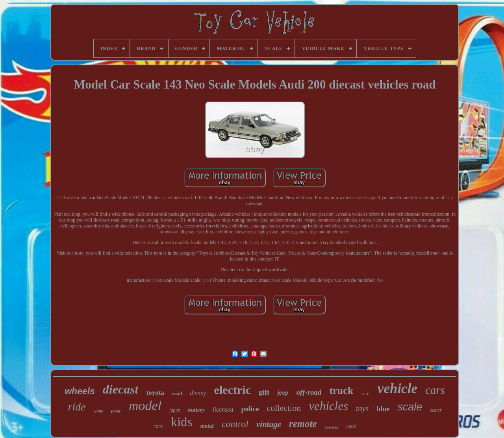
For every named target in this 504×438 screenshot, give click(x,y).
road (177, 393)
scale (410, 407)
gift (264, 392)
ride (77, 407)
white (98, 411)
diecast (121, 389)
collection (284, 408)
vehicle (397, 389)
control (235, 424)
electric (232, 390)
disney (198, 393)
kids (181, 422)
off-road (309, 392)
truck (342, 391)
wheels (80, 391)
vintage (269, 424)
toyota (155, 393)
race (351, 426)
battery (196, 410)
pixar (116, 411)
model (145, 406)
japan (175, 410)
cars (435, 390)
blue (383, 409)
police (250, 409)
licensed (223, 409)
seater (436, 410)
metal (207, 426)
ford (365, 393)
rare (158, 426)
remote (303, 424)
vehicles (328, 406)
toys (362, 408)
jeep (283, 393)
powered (332, 427)
